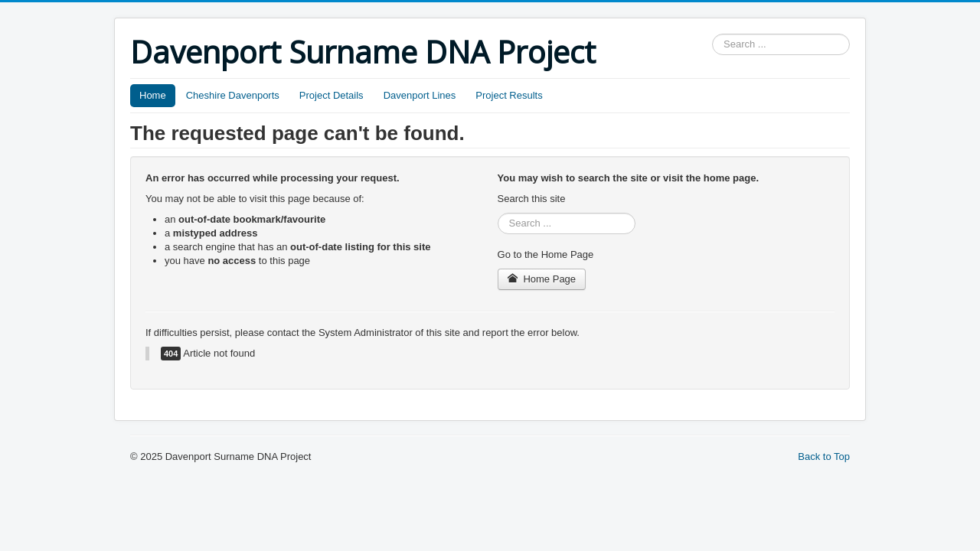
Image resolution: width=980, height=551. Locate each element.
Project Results (509, 95)
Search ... (712, 34)
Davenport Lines (420, 95)
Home (153, 95)
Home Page (542, 279)
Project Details (332, 95)
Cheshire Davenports (233, 95)
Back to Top (824, 456)
